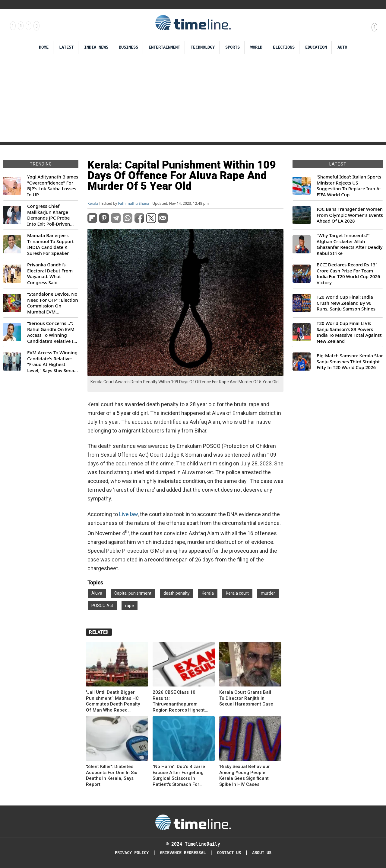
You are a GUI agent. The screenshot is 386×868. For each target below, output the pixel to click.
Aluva (97, 593)
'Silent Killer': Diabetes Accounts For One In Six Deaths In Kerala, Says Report (112, 775)
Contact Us (229, 853)
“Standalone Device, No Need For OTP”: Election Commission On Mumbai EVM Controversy (53, 303)
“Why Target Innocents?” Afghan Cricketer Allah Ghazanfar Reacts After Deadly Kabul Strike (350, 244)
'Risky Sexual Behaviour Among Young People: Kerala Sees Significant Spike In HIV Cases (245, 775)
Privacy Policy (132, 853)
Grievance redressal (183, 853)
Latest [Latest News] (66, 47)
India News (96, 47)
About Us (262, 853)
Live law (128, 514)
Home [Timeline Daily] (44, 47)
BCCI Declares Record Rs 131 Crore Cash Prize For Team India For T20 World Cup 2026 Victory (348, 274)
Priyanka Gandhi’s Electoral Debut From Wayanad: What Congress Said (50, 274)
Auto (342, 47)
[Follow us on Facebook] (12, 26)
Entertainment (164, 47)
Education (316, 47)
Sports (233, 47)
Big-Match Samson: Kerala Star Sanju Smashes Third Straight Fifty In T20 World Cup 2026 (350, 362)
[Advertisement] (193, 99)
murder (268, 593)
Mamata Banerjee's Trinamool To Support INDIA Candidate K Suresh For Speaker (51, 244)
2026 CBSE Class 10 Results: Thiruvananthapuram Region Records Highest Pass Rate (179, 701)
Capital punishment (133, 593)
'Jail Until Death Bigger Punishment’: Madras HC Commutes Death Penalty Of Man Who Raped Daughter (113, 701)
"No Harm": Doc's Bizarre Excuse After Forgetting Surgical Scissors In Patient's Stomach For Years (179, 776)
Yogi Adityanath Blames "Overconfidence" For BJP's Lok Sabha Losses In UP (53, 186)
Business (128, 47)
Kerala (93, 204)
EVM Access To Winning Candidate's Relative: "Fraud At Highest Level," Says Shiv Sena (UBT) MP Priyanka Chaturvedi (52, 362)
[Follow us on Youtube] (36, 26)
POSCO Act (102, 606)
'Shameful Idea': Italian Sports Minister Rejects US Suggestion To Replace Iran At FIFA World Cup (349, 186)
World (256, 47)
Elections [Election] (284, 47)
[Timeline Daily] (193, 822)
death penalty (177, 593)
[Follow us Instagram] (20, 26)
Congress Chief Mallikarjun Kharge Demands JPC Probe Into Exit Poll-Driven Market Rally (49, 215)
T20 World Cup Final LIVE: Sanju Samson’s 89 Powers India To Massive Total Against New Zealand (349, 332)
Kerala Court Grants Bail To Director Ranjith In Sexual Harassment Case (246, 698)
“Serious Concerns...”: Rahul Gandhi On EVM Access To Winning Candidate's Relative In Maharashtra (52, 332)
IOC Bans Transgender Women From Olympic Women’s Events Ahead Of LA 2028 (350, 215)
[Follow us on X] (28, 26)
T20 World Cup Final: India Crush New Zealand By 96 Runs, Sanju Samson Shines (346, 303)
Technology (203, 47)
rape (130, 606)
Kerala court (237, 593)
